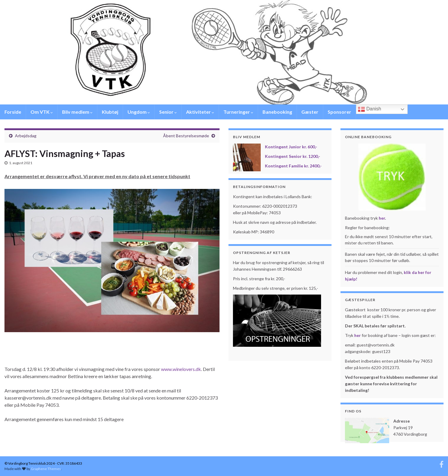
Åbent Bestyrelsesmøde (186, 136)
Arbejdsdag (26, 136)
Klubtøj (110, 112)
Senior (168, 112)
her (382, 218)
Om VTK (42, 112)
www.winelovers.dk (181, 369)
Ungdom (139, 112)
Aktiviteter (200, 112)
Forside (13, 112)
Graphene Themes (46, 469)
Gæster (310, 112)
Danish (369, 109)
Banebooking (277, 112)
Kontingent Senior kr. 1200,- (293, 156)
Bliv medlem (77, 112)
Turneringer (238, 112)
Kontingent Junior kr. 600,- (291, 147)
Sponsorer (339, 112)
